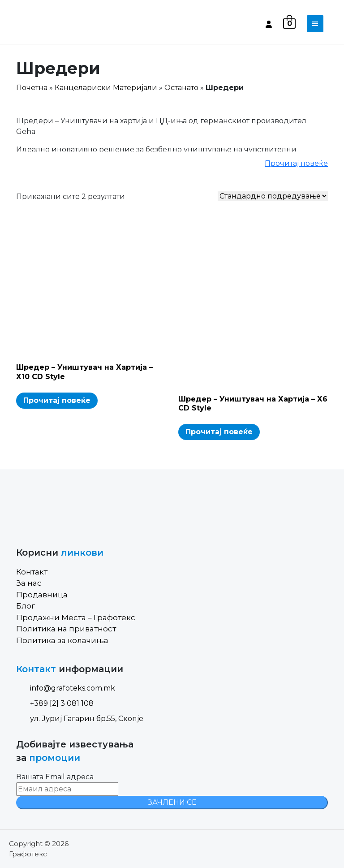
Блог (26, 606)
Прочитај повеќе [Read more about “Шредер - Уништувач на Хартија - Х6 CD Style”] (219, 432)
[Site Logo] (54, 24)
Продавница (42, 595)
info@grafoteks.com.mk (66, 688)
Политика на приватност (66, 629)
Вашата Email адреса (55, 777)
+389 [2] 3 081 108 (55, 703)
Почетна (32, 88)
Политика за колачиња (62, 640)
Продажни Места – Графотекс (76, 618)
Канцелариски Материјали (106, 88)
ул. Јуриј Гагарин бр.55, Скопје (80, 719)
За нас (29, 583)
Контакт (32, 572)
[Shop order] (273, 196)
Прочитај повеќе (296, 163)
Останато (181, 88)
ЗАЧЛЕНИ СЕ (172, 802)
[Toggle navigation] (315, 24)
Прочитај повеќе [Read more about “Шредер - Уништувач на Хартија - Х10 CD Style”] (57, 400)
